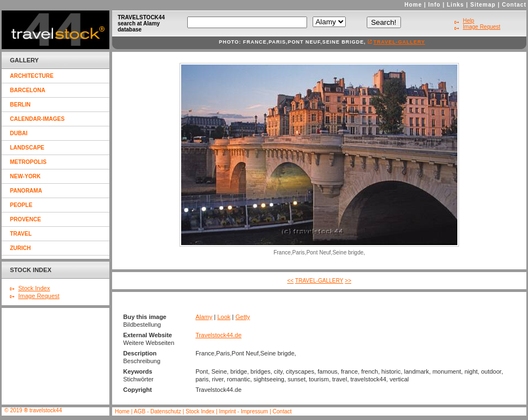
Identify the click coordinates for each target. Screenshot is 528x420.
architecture (32, 76)
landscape (27, 148)
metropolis (28, 162)
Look (224, 317)
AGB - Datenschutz (157, 411)
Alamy (204, 317)
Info (434, 5)
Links (455, 5)
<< (291, 281)
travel (21, 234)
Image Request (39, 296)
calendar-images (37, 119)
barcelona (28, 90)
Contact (514, 5)
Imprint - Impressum (243, 411)
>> (348, 281)
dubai (19, 133)
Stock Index (34, 288)
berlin (20, 105)
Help (469, 21)
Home (413, 5)
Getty (242, 317)
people (21, 205)
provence (25, 219)
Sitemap (483, 5)
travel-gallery (399, 42)
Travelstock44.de (218, 335)
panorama (26, 191)
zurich (20, 248)
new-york (25, 176)
